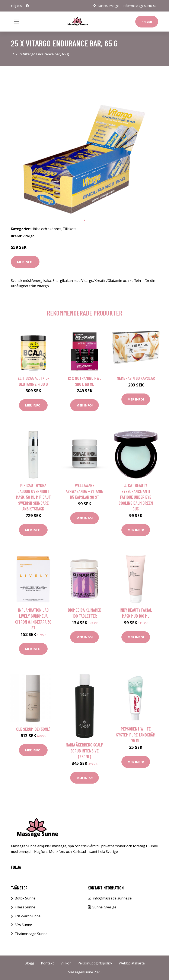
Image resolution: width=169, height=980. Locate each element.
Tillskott (69, 229)
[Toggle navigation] (17, 22)
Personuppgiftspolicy (95, 963)
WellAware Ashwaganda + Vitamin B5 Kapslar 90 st (85, 491)
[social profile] (27, 6)
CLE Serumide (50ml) (33, 729)
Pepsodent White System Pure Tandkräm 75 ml (136, 735)
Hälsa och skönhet (46, 229)
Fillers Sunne (25, 907)
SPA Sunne (23, 925)
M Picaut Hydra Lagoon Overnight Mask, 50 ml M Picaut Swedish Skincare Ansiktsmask (33, 497)
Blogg (29, 963)
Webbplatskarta (132, 963)
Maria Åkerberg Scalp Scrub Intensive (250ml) (84, 751)
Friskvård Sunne (28, 916)
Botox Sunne (25, 898)
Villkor (66, 963)
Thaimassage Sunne (31, 934)
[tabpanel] (84, 143)
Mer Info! (25, 262)
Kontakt (47, 963)
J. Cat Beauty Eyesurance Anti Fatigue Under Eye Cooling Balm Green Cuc (136, 497)
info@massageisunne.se (140, 6)
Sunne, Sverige (109, 6)
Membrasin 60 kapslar (136, 378)
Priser (147, 22)
